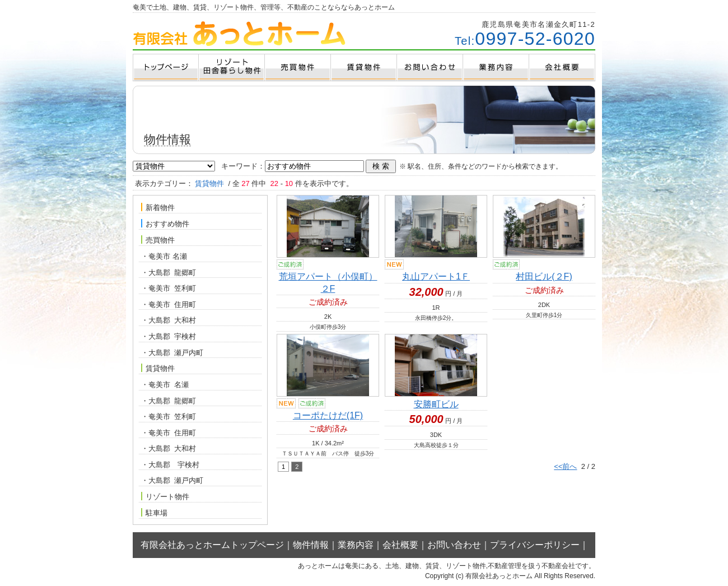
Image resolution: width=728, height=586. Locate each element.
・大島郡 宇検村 (169, 336)
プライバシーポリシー (535, 545)
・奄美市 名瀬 (164, 256)
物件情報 (311, 545)
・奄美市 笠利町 (169, 288)
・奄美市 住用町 (169, 304)
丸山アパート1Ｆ (436, 276)
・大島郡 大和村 (169, 320)
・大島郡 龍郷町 (169, 273)
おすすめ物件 (165, 224)
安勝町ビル (436, 404)
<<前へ (565, 466)
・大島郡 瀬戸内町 (172, 353)
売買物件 (158, 240)
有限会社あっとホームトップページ (212, 545)
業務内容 (356, 545)
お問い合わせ (454, 545)
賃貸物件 (158, 368)
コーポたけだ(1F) (328, 415)
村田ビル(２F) (544, 276)
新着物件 (158, 207)
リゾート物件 (165, 496)
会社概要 (400, 545)
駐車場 (154, 513)
